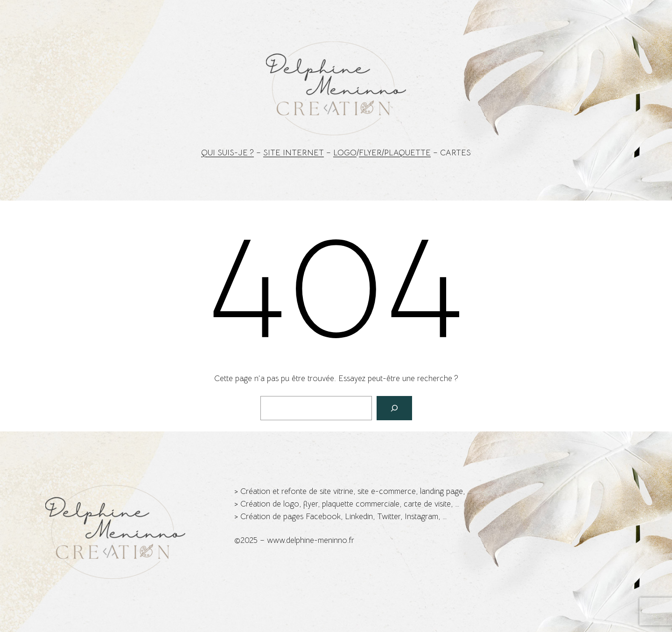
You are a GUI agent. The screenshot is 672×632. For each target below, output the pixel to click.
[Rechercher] (394, 408)
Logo (345, 153)
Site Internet (294, 153)
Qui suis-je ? (227, 153)
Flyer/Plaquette (395, 153)
